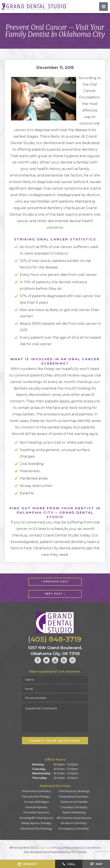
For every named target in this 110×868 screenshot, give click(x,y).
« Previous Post (55, 582)
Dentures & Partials (74, 802)
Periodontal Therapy (36, 796)
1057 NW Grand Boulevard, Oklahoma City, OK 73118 (55, 651)
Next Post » (55, 594)
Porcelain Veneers (36, 812)
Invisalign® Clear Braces (36, 818)
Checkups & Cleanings (74, 791)
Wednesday (41, 773)
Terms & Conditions (87, 848)
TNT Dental (79, 852)
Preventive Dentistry (36, 791)
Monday (38, 764)
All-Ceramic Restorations (74, 818)
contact (36, 535)
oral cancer (63, 182)
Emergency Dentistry (74, 828)
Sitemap (44, 848)
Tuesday (39, 769)
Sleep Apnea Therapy (36, 823)
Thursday (39, 778)
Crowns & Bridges (36, 802)
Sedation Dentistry (74, 823)
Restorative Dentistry (74, 796)
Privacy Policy (62, 848)
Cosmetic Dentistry (74, 807)
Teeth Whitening (74, 812)
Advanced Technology (36, 828)
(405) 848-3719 (55, 639)
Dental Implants (36, 807)
